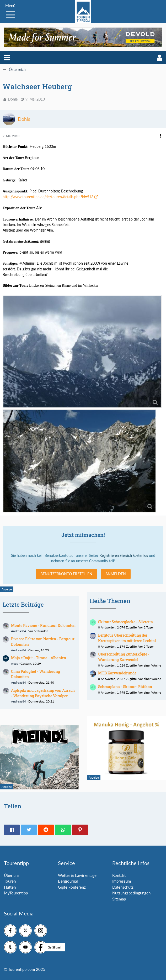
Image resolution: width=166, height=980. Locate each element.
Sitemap (119, 899)
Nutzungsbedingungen (131, 893)
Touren (10, 881)
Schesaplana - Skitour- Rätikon (125, 687)
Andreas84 (18, 631)
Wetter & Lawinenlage (77, 875)
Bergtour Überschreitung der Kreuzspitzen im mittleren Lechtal (127, 638)
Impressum (122, 881)
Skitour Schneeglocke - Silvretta (125, 622)
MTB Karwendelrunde (117, 673)
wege (15, 664)
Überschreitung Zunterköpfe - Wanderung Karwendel (124, 657)
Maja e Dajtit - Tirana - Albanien (39, 658)
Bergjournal (68, 881)
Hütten (10, 887)
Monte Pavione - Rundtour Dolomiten (43, 625)
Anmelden (116, 574)
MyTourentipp (16, 893)
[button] (7, 58)
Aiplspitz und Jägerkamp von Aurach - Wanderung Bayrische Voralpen (43, 693)
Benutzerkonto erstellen (66, 574)
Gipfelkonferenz (72, 887)
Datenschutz (123, 887)
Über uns (12, 875)
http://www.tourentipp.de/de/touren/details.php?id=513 (48, 197)
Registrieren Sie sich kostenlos (124, 555)
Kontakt (119, 875)
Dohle (13, 99)
